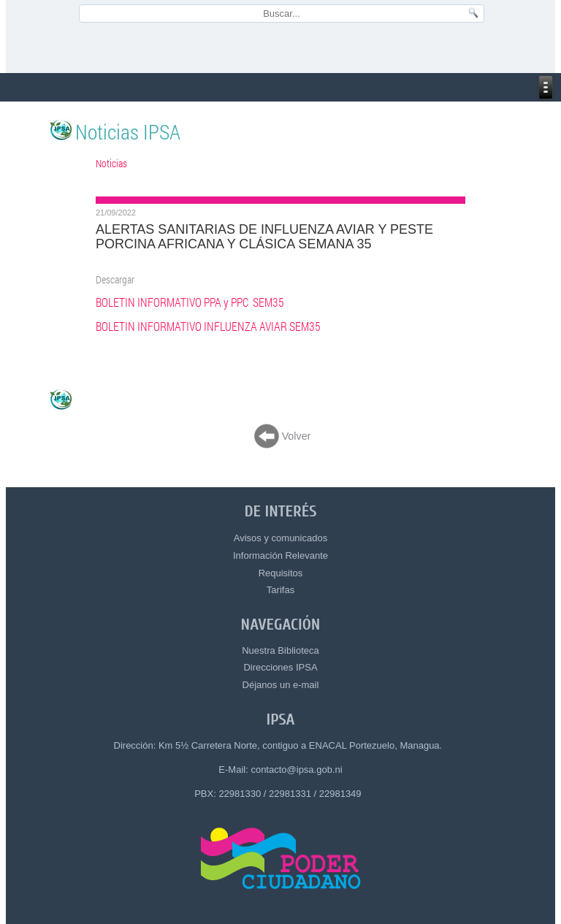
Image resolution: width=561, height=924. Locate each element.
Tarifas (280, 590)
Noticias (111, 163)
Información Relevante (280, 555)
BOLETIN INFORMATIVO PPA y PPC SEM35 (190, 302)
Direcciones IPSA (280, 667)
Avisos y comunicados (280, 538)
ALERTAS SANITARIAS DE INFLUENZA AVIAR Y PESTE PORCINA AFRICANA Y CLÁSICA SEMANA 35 (264, 237)
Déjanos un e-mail (281, 685)
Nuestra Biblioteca (280, 650)
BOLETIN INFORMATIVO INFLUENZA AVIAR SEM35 (208, 327)
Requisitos (281, 573)
